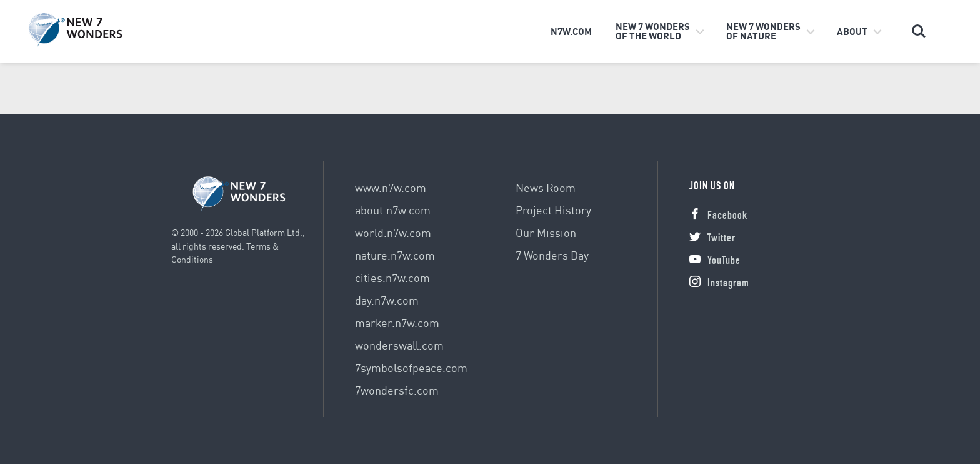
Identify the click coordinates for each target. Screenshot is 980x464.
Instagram (719, 284)
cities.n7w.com (392, 277)
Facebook (718, 216)
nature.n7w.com (395, 255)
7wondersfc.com (397, 390)
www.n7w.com (391, 187)
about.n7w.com (393, 210)
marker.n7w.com (397, 322)
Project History (553, 210)
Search (919, 31)
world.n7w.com (393, 232)
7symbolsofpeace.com (411, 367)
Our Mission (546, 232)
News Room (546, 187)
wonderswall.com (399, 345)
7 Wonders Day (552, 255)
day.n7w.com (387, 300)
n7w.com (571, 31)
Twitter (712, 239)
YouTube (715, 261)
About (852, 31)
